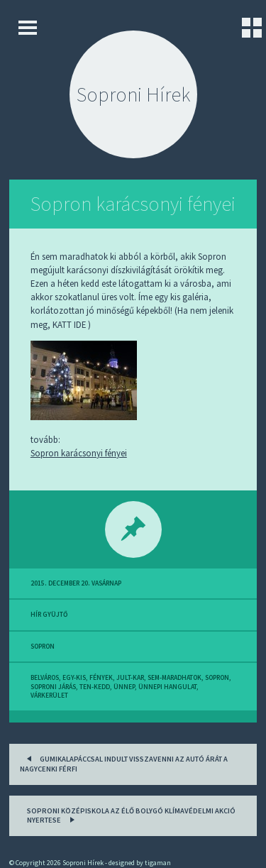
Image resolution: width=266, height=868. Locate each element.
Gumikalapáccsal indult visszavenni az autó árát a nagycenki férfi (124, 763)
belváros (45, 678)
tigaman (158, 863)
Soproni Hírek (133, 94)
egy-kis (74, 678)
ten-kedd (95, 687)
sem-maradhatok (174, 678)
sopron (43, 647)
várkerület (49, 696)
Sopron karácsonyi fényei (133, 204)
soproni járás (53, 687)
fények (101, 678)
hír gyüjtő (49, 615)
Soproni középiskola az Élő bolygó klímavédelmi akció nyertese (131, 816)
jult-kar (130, 678)
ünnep (124, 687)
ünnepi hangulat (167, 687)
